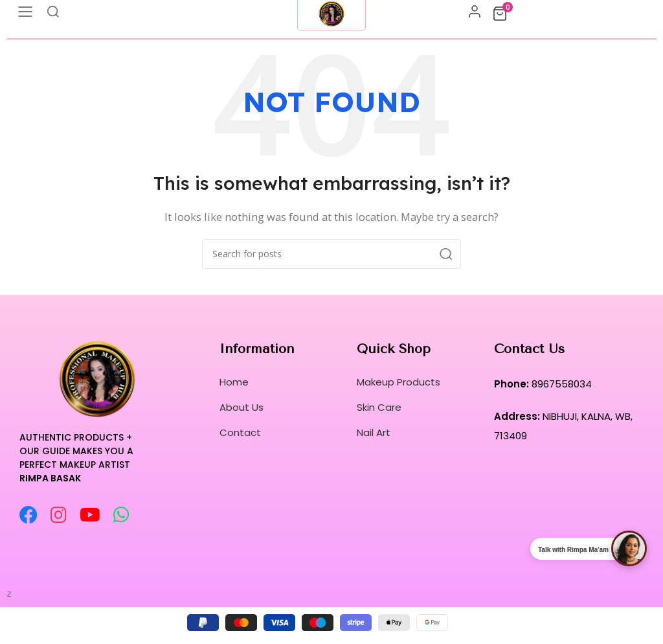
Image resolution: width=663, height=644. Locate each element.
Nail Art (374, 432)
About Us (242, 407)
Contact (240, 432)
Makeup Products (399, 382)
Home (234, 382)
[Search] (331, 254)
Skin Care (379, 407)
